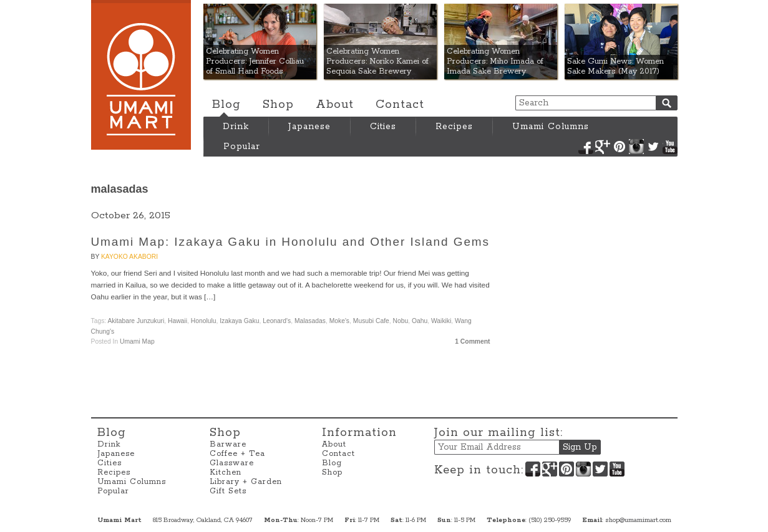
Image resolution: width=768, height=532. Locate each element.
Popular (242, 147)
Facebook (586, 147)
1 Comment (472, 341)
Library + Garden (246, 482)
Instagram (636, 147)
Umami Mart (141, 75)
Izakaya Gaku (239, 321)
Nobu (401, 321)
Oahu (420, 321)
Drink (236, 127)
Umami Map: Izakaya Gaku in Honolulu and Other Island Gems (290, 242)
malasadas (310, 321)
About (335, 105)
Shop (278, 105)
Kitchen (226, 472)
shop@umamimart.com (638, 520)
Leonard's (277, 321)
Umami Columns (551, 127)
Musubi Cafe (371, 321)
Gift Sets (228, 491)
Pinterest (620, 147)
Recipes (454, 127)
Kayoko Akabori (129, 257)
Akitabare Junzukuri (136, 321)
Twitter (653, 147)
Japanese (309, 127)
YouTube (670, 147)
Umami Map (137, 341)
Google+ (603, 147)
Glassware (232, 463)
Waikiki (441, 321)
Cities (383, 127)
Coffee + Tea (237, 454)
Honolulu (204, 321)
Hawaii (177, 321)
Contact (400, 105)
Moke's (339, 321)
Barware (228, 444)
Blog (226, 105)
